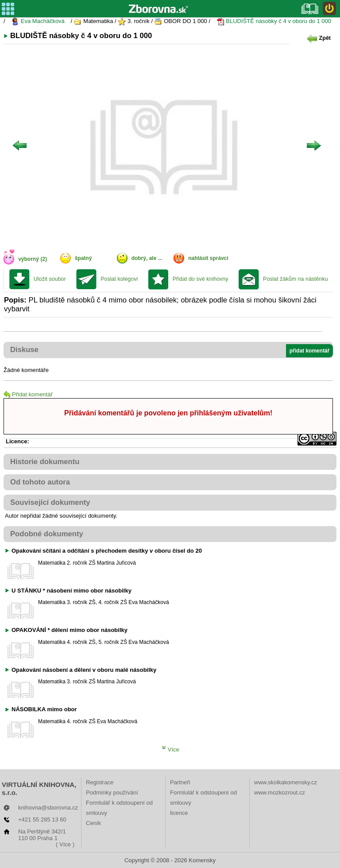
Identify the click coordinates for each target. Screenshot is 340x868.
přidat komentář (310, 351)
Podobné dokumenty (47, 534)
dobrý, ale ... (147, 258)
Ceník (93, 823)
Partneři (180, 782)
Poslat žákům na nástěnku (296, 279)
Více (170, 750)
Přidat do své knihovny (201, 279)
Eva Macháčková (38, 21)
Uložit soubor (50, 279)
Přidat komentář (28, 394)
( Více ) (65, 844)
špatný (83, 258)
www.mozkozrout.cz (280, 792)
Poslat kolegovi (119, 279)
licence (179, 813)
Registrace (100, 782)
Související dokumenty (50, 502)
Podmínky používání (112, 792)
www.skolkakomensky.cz (286, 782)
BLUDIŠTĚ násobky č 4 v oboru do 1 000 (274, 21)
